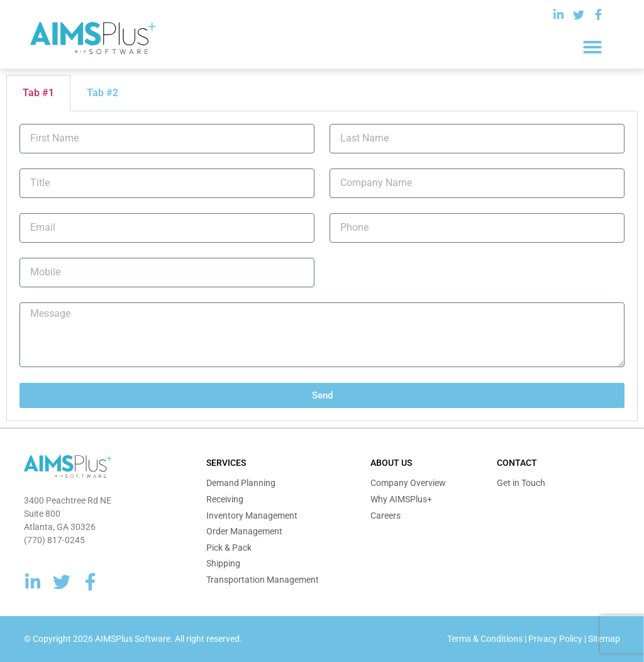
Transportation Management (263, 580)
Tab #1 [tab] (38, 93)
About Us (391, 463)
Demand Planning (241, 483)
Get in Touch (521, 483)
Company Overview (408, 483)
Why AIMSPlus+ (401, 499)
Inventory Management (252, 516)
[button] (592, 47)
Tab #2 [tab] (103, 93)
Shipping (223, 563)
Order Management (244, 531)
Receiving (225, 499)
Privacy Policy (555, 639)
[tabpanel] (322, 267)
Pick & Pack (229, 548)
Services (226, 463)
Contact (517, 463)
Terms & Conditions (485, 639)
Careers (386, 516)
